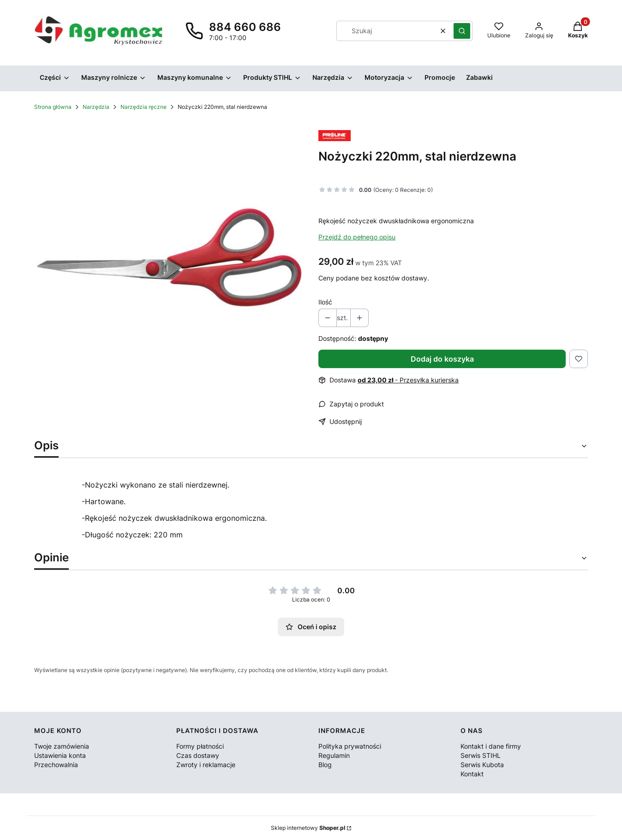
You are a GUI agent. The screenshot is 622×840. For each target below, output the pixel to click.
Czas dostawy (198, 755)
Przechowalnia (56, 765)
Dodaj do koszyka (442, 359)
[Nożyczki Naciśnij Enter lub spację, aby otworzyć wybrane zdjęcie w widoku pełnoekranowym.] (169, 257)
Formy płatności (200, 746)
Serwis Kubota (482, 765)
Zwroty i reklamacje (206, 765)
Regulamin (334, 755)
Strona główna (53, 107)
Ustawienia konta (60, 755)
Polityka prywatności (350, 746)
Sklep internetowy (308, 828)
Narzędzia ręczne (144, 107)
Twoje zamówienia (62, 746)
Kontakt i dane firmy (491, 746)
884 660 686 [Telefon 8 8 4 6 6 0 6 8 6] (245, 27)
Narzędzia (96, 107)
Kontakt (472, 774)
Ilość (325, 302)
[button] (462, 31)
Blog (325, 765)
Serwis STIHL (481, 755)
